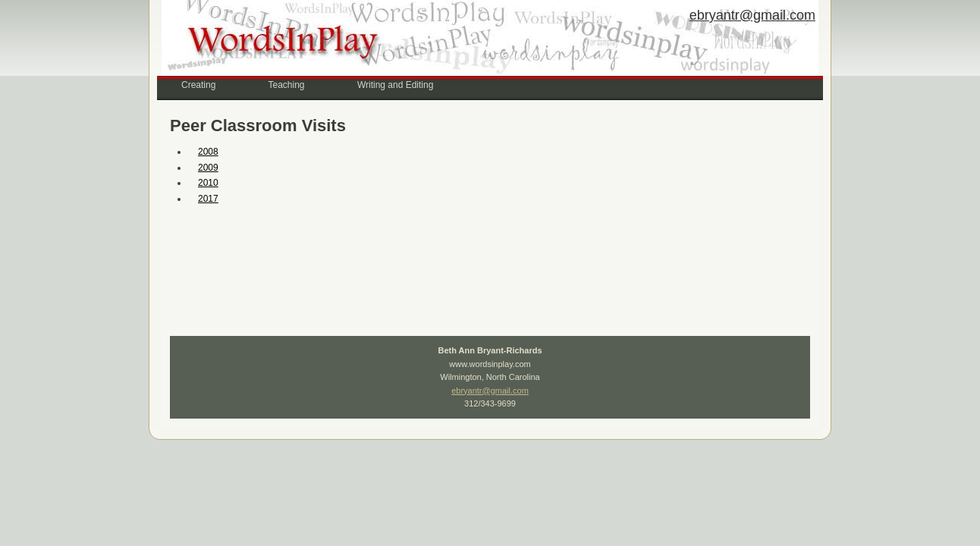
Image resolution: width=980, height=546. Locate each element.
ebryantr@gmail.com (752, 15)
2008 (208, 152)
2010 (208, 183)
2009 (208, 168)
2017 (208, 199)
